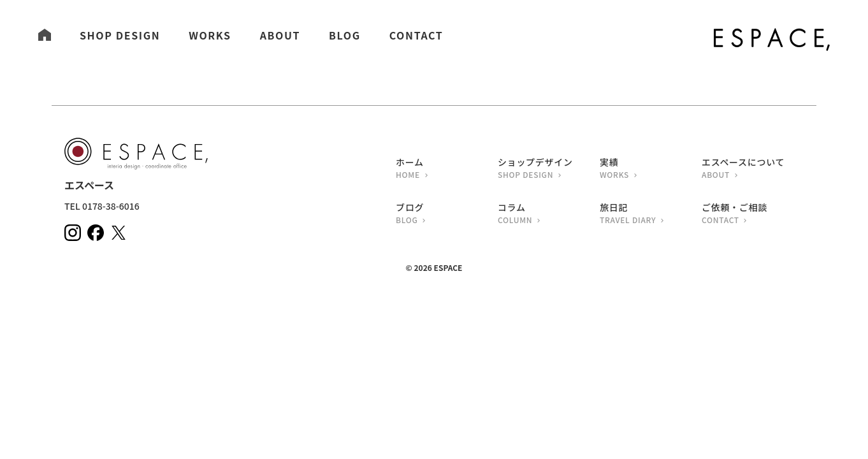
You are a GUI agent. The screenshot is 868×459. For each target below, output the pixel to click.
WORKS (210, 35)
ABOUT (280, 35)
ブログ (447, 215)
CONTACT (416, 35)
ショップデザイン (549, 169)
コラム (549, 215)
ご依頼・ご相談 (753, 215)
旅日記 (651, 215)
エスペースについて (753, 169)
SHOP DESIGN (120, 35)
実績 (651, 169)
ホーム (447, 169)
